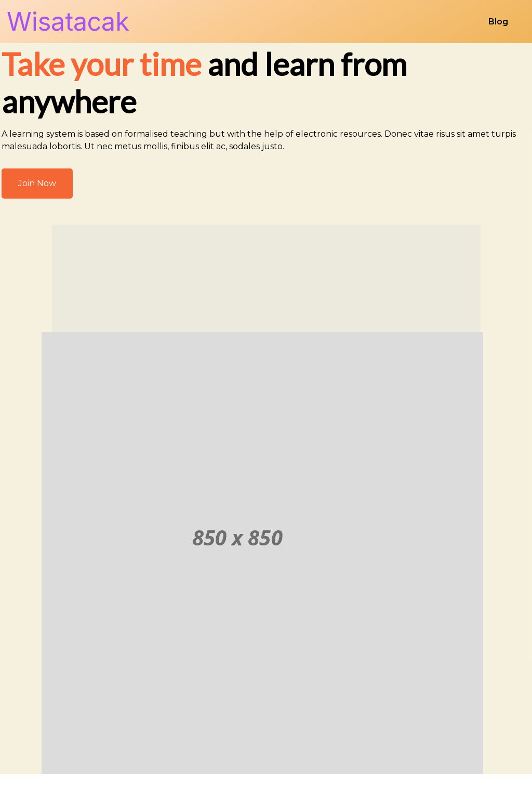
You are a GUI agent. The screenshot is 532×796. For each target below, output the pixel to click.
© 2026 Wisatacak (266, 777)
